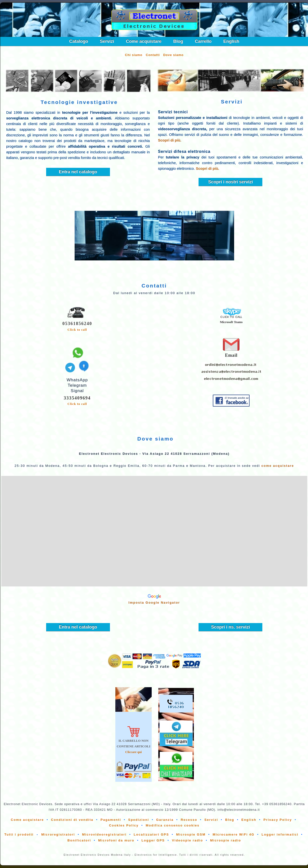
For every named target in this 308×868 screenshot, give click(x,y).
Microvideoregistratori (104, 834)
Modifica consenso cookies (173, 825)
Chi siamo (134, 55)
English (231, 41)
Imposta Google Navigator (154, 603)
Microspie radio (226, 840)
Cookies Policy (124, 825)
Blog (178, 41)
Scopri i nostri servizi (230, 182)
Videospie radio (188, 840)
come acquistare (278, 466)
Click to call (77, 330)
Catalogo (79, 41)
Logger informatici (280, 834)
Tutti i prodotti (19, 834)
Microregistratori (58, 834)
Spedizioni (139, 820)
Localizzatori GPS (151, 834)
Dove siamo (173, 55)
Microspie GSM (191, 834)
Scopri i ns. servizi (230, 627)
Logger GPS (153, 840)
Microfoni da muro (116, 840)
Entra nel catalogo (78, 172)
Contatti (153, 55)
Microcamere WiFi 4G (234, 834)
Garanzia (165, 820)
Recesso (189, 820)
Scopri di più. (170, 140)
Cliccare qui (133, 752)
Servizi (107, 41)
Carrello (203, 41)
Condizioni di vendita (72, 820)
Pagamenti (111, 820)
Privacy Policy (278, 820)
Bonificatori (79, 840)
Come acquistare (144, 41)
